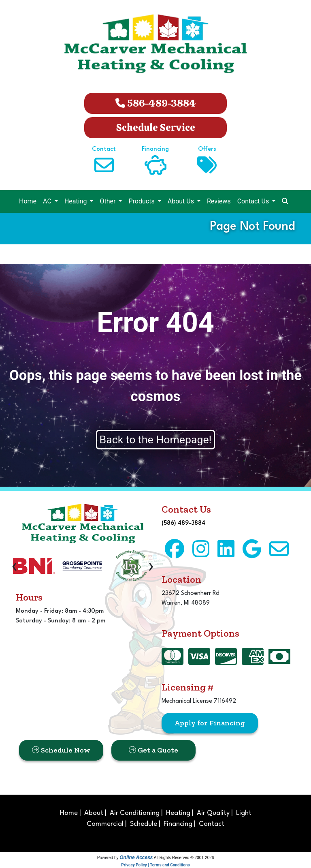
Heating (178, 813)
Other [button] (108, 201)
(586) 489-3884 (183, 523)
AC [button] (48, 201)
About (94, 813)
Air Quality (213, 813)
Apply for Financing (210, 723)
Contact (212, 824)
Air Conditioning (135, 813)
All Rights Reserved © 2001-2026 (184, 858)
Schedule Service (156, 127)
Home (28, 201)
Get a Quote (153, 750)
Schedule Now (61, 750)
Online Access (136, 857)
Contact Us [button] (254, 201)
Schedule (144, 824)
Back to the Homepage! (156, 440)
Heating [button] (77, 201)
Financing (178, 824)
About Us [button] (182, 201)
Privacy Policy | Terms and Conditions (155, 865)
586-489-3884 (156, 103)
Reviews (219, 201)
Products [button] (142, 201)
